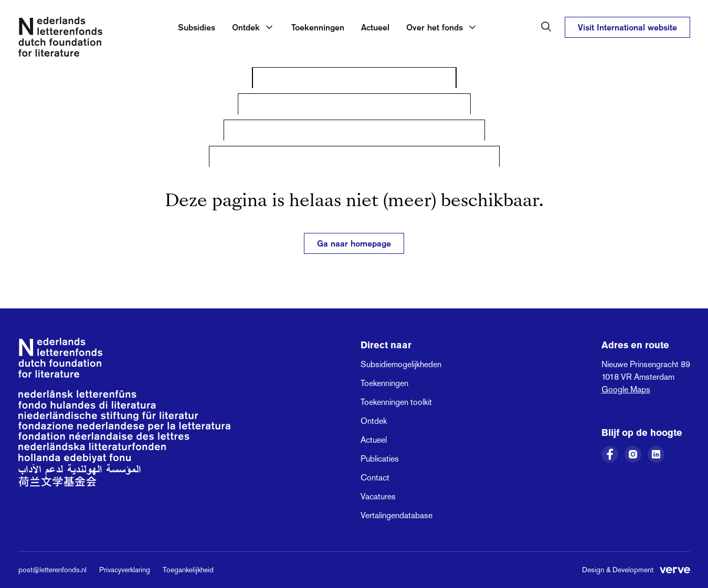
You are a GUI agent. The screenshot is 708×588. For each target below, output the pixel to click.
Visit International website (627, 27)
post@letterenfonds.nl (52, 570)
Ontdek (374, 421)
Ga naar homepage (354, 243)
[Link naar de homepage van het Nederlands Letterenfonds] (60, 39)
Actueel (375, 27)
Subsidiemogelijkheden (401, 364)
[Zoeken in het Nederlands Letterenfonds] (546, 27)
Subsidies (197, 27)
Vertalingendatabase (397, 515)
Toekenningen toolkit (396, 402)
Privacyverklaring (125, 570)
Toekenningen (318, 27)
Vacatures (378, 496)
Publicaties (380, 459)
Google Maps (626, 389)
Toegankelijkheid (188, 570)
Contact (375, 478)
